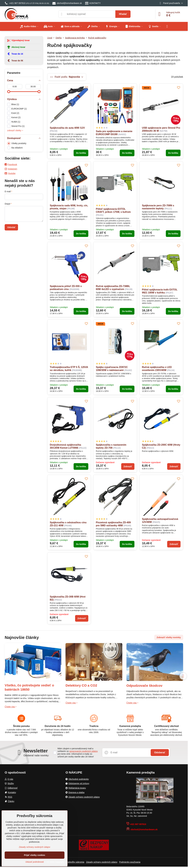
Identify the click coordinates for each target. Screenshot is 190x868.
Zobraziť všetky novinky (169, 637)
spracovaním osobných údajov (84, 751)
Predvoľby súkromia (75, 862)
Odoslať (11, 227)
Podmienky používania (130, 862)
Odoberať (160, 752)
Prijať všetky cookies (35, 855)
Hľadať (123, 14)
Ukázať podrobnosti (35, 862)
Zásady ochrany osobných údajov (102, 862)
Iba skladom (15, 148)
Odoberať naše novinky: (36, 755)
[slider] (9, 92)
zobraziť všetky (15, 130)
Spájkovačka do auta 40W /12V (67, 128)
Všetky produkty (17, 143)
